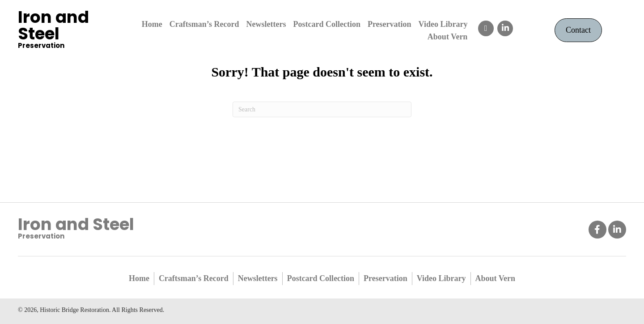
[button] (486, 28)
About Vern (496, 278)
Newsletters (258, 278)
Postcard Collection (321, 278)
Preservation (386, 278)
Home (139, 278)
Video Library (441, 278)
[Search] (322, 109)
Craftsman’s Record (194, 278)
